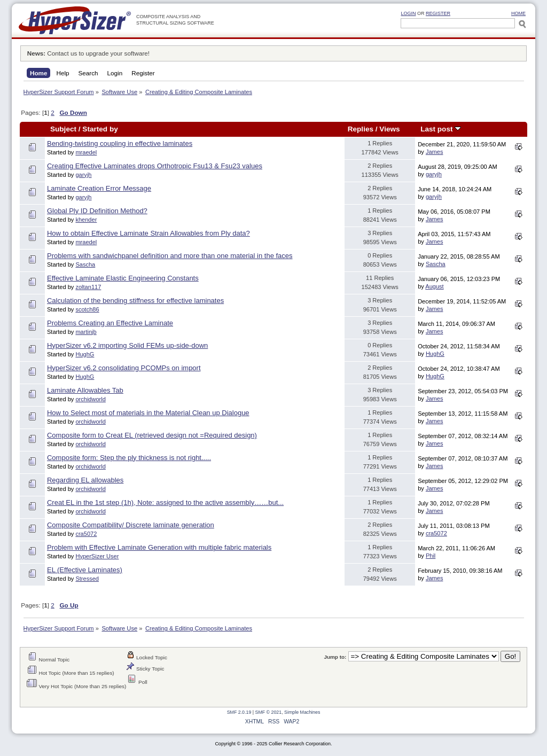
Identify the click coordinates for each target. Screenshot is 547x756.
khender (86, 220)
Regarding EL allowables (85, 480)
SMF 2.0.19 (239, 712)
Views (389, 129)
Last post (441, 129)
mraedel (86, 152)
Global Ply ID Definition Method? (97, 211)
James (435, 152)
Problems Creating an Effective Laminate (110, 323)
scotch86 (87, 309)
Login (408, 13)
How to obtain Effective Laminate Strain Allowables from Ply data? (149, 233)
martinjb (86, 332)
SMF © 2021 (269, 712)
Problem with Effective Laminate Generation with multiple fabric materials (159, 547)
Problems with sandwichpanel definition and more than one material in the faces (170, 256)
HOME (518, 13)
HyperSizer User (97, 556)
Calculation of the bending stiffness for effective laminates (135, 301)
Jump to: (335, 657)
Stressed (87, 579)
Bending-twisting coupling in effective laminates (120, 143)
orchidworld (91, 399)
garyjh (83, 175)
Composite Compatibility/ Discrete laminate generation (131, 525)
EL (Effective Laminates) (85, 570)
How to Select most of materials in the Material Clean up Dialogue (148, 413)
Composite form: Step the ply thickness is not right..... (129, 458)
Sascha (85, 264)
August (434, 286)
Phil (431, 556)
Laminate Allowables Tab (85, 390)
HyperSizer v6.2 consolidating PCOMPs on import (124, 368)
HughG (85, 354)
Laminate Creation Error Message (99, 188)
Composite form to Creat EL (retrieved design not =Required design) (152, 435)
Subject (63, 129)
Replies (361, 129)
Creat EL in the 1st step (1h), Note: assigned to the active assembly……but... (165, 502)
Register (438, 13)
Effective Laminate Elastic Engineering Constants (123, 278)
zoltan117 (88, 287)
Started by (100, 129)
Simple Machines (302, 712)
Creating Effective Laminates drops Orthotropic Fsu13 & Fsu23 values (155, 166)
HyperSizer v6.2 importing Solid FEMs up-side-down (127, 345)
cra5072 (86, 534)
